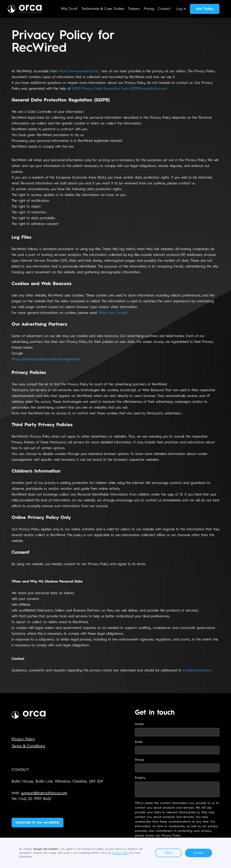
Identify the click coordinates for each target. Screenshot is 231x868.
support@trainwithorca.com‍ (44, 793)
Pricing (149, 9)
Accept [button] (198, 853)
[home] (25, 9)
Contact (164, 9)
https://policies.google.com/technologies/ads (46, 359)
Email (139, 742)
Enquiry (140, 778)
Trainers (134, 9)
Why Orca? (69, 9)
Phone (139, 760)
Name (139, 724)
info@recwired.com (197, 670)
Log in (181, 9)
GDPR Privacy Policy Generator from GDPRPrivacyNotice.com (119, 89)
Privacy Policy (121, 853)
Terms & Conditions (28, 746)
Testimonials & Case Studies (103, 9)
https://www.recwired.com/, (79, 71)
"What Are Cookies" (113, 313)
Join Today (205, 9)
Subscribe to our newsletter (38, 823)
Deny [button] (168, 853)
